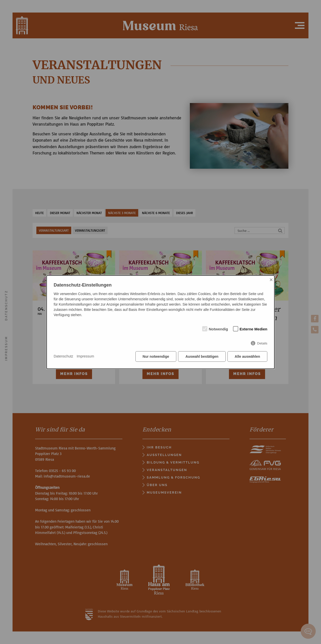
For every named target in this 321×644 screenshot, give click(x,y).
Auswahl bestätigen (202, 356)
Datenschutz (63, 356)
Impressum (85, 356)
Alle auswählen (247, 356)
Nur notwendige (156, 356)
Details (262, 343)
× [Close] (271, 280)
